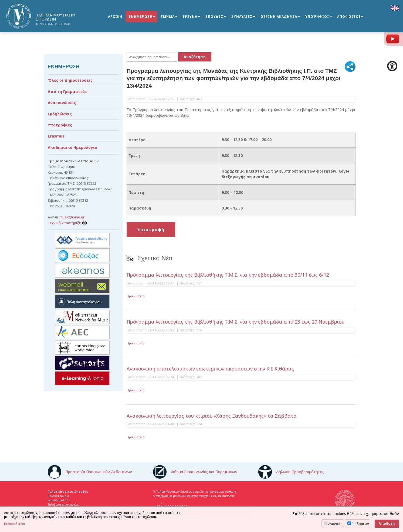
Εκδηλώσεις (60, 114)
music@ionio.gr (72, 217)
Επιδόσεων (360, 524)
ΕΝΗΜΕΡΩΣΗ (141, 17)
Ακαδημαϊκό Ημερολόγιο (72, 147)
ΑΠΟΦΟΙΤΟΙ (349, 17)
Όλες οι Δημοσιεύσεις (70, 80)
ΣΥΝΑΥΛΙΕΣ (242, 17)
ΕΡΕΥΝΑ (190, 17)
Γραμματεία (136, 296)
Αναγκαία (335, 524)
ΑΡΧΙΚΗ (115, 17)
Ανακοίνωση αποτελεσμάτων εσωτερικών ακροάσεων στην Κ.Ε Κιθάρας (210, 369)
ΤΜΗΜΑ (168, 17)
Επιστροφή (151, 229)
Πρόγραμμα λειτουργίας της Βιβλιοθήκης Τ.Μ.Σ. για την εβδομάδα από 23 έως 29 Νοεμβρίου (236, 322)
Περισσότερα (15, 524)
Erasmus (56, 136)
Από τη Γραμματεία (67, 92)
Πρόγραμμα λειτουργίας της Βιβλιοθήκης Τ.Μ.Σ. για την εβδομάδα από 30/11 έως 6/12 (228, 275)
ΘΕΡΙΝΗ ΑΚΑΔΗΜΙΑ (279, 17)
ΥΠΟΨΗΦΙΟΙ (317, 17)
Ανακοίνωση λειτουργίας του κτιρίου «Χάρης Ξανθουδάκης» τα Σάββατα (212, 416)
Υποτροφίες (60, 125)
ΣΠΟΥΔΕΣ (214, 17)
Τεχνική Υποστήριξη (67, 223)
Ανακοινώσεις (62, 103)
